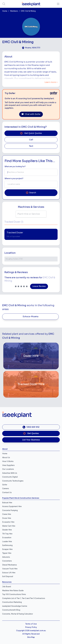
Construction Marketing (12, 602)
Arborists (6, 557)
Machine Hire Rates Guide (13, 591)
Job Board (7, 587)
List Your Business (31, 440)
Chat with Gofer (31, 114)
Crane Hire (7, 514)
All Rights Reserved (31, 634)
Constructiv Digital (10, 477)
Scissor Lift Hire (9, 573)
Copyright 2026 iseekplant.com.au (31, 631)
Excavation (7, 538)
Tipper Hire (7, 553)
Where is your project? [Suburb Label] (14, 179)
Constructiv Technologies (13, 481)
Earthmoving (7, 545)
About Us (6, 458)
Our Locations (8, 469)
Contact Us (7, 493)
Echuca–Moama (31, 317)
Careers (6, 489)
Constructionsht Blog (11, 610)
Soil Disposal (8, 576)
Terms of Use (31, 624)
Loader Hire (7, 542)
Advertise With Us (10, 473)
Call (31, 140)
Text (31, 146)
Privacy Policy (31, 627)
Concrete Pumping (10, 510)
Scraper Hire (7, 549)
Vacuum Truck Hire (10, 569)
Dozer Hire (7, 518)
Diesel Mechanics (10, 565)
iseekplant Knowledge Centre (15, 606)
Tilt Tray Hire (7, 534)
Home (5, 11)
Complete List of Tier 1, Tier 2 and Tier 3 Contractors (24, 598)
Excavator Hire (8, 522)
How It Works (8, 461)
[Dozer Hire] (31, 356)
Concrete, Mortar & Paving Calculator (18, 614)
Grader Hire (7, 530)
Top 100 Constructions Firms (14, 594)
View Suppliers (8, 465)
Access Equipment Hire (12, 506)
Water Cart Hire (9, 526)
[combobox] (31, 172)
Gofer (5, 485)
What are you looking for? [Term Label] (15, 167)
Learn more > (51, 82)
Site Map (31, 637)
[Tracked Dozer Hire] (31, 384)
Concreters (7, 561)
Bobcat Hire (7, 503)
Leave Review (39, 286)
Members (14, 11)
